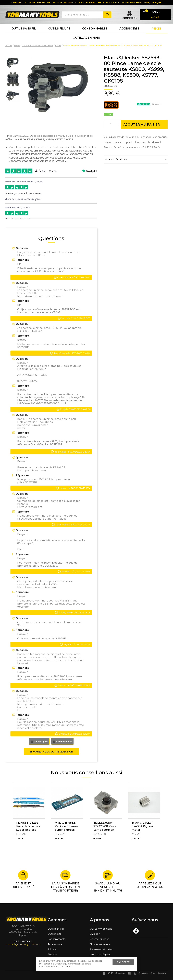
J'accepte (123, 962)
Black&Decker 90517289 (47, 444)
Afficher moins (62, 742)
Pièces (52, 949)
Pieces (157, 29)
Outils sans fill (56, 929)
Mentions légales (101, 955)
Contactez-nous (100, 939)
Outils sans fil (24, 29)
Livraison (95, 934)
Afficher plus (39, 742)
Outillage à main (86, 38)
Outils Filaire (59, 29)
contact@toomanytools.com (23, 944)
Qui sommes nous (101, 929)
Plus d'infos (65, 967)
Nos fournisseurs (100, 944)
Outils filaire (55, 934)
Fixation (52, 955)
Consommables (95, 29)
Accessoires (129, 29)
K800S (56, 312)
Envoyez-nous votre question (51, 752)
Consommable (57, 939)
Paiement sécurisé (101, 949)
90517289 (31, 482)
